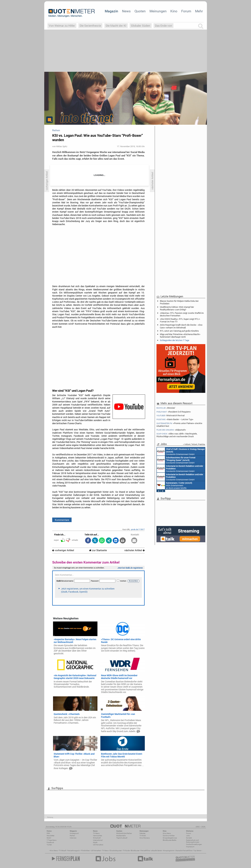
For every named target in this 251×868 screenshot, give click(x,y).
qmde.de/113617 (138, 529)
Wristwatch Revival (171, 415)
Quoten (140, 11)
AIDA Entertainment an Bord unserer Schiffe (174, 485)
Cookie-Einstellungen (194, 844)
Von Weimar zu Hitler (62, 26)
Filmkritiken (85, 851)
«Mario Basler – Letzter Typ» (175, 419)
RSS (48, 833)
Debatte (142, 833)
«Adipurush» (171, 430)
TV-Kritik (143, 836)
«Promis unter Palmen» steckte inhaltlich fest (179, 425)
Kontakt (189, 838)
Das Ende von (164, 26)
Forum (186, 11)
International (98, 840)
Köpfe (95, 842)
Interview (73, 838)
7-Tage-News (52, 840)
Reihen (72, 836)
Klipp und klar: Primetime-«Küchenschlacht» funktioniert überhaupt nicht (180, 336)
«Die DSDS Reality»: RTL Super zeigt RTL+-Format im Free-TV (180, 320)
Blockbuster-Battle (170, 840)
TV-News (96, 833)
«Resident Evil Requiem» (174, 412)
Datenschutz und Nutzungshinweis (193, 841)
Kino (174, 11)
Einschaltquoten (116, 851)
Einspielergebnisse (170, 838)
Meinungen (158, 11)
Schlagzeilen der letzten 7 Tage (175, 340)
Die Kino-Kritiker (169, 836)
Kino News (54, 851)
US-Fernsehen (98, 845)
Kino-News (167, 833)
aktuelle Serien (157, 851)
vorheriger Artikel (63, 550)
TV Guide (126, 851)
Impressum (190, 847)
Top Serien (197, 851)
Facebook (50, 842)
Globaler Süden (141, 26)
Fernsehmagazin (74, 851)
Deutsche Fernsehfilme (184, 851)
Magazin (111, 11)
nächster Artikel (135, 550)
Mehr (199, 11)
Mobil (49, 838)
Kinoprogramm (169, 851)
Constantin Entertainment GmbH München (181, 451)
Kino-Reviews (145, 838)
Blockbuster (135, 851)
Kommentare (62, 520)
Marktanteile (121, 836)
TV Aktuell (63, 851)
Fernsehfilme (145, 851)
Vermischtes (98, 836)
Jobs (188, 836)
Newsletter (51, 836)
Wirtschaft (97, 838)
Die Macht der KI (116, 26)
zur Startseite (98, 550)
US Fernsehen (96, 851)
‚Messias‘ (166, 408)
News (126, 11)
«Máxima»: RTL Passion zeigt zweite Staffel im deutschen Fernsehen (182, 314)
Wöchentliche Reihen (124, 833)
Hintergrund (74, 833)
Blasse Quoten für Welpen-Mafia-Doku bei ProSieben (179, 302)
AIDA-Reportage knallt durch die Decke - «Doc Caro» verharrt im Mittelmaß (181, 326)
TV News (105, 851)
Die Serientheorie (90, 26)
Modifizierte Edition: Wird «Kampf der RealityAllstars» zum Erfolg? (177, 308)
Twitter (49, 845)
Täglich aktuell (122, 838)
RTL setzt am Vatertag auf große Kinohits (179, 331)
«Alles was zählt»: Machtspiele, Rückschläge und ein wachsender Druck (177, 435)
